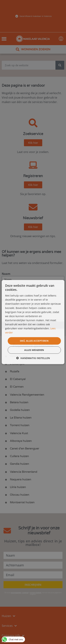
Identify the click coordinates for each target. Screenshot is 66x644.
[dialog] (33, 322)
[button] (33, 358)
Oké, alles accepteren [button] (34, 341)
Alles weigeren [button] (34, 350)
